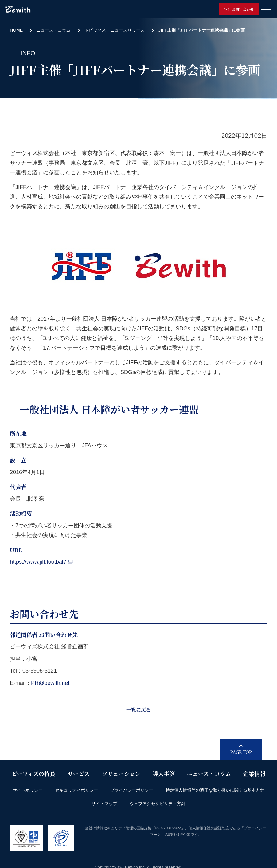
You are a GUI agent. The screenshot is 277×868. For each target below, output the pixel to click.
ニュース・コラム (53, 30)
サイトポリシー (28, 790)
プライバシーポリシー (132, 790)
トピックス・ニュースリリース (115, 30)
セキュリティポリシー (76, 790)
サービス (79, 773)
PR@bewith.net (50, 683)
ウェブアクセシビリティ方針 (158, 804)
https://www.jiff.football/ (41, 562)
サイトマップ (104, 804)
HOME (16, 30)
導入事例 (164, 773)
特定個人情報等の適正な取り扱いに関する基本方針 (215, 790)
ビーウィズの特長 (33, 773)
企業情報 (254, 773)
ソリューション (121, 773)
